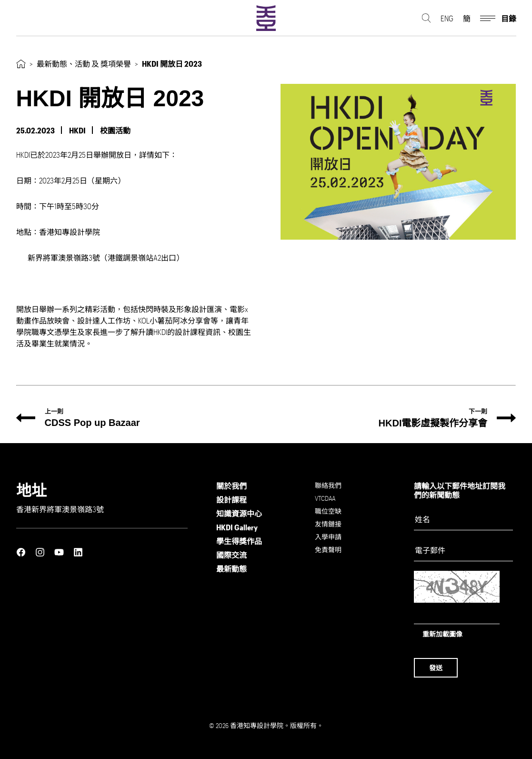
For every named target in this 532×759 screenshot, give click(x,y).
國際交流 (231, 555)
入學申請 (328, 537)
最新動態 (231, 569)
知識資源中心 (239, 513)
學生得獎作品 (239, 541)
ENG (447, 19)
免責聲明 (328, 550)
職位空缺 (328, 511)
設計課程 (231, 500)
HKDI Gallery (237, 527)
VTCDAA (325, 498)
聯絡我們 (328, 485)
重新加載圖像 (442, 634)
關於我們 (231, 486)
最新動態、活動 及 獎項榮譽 (84, 64)
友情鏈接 (328, 524)
